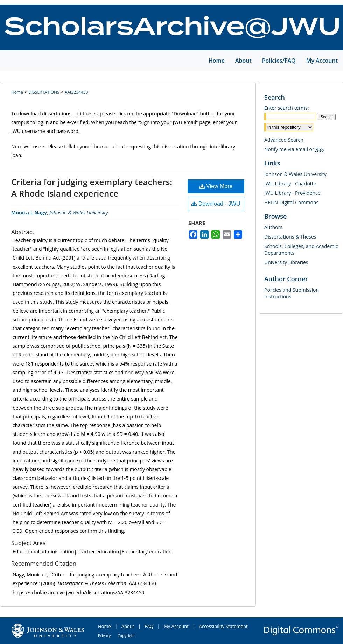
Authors (273, 227)
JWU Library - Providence (292, 193)
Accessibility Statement (223, 626)
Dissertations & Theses (290, 237)
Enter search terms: (286, 108)
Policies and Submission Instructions (292, 293)
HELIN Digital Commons (291, 202)
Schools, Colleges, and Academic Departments (301, 249)
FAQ (149, 626)
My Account (176, 626)
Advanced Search (284, 140)
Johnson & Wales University (295, 174)
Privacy (104, 635)
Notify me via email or (294, 149)
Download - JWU (216, 204)
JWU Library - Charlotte (290, 183)
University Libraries (286, 262)
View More (216, 186)
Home (17, 92)
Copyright (126, 635)
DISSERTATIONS (44, 92)
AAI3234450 (76, 92)
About (128, 626)
